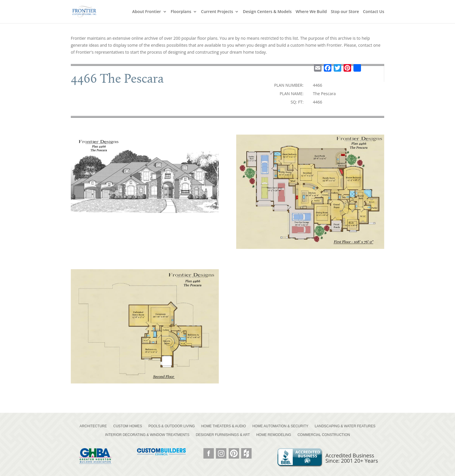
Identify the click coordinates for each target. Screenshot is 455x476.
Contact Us (374, 12)
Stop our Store (345, 12)
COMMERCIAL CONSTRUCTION (324, 435)
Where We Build (311, 12)
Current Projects (217, 12)
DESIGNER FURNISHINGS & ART (223, 435)
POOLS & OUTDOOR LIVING (171, 426)
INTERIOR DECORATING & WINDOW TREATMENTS (147, 435)
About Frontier (146, 12)
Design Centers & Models (267, 12)
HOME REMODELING (274, 435)
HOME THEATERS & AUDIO (223, 426)
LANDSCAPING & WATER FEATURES (345, 426)
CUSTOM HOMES (128, 426)
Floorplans (181, 12)
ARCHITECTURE (93, 426)
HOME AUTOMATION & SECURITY (280, 426)
